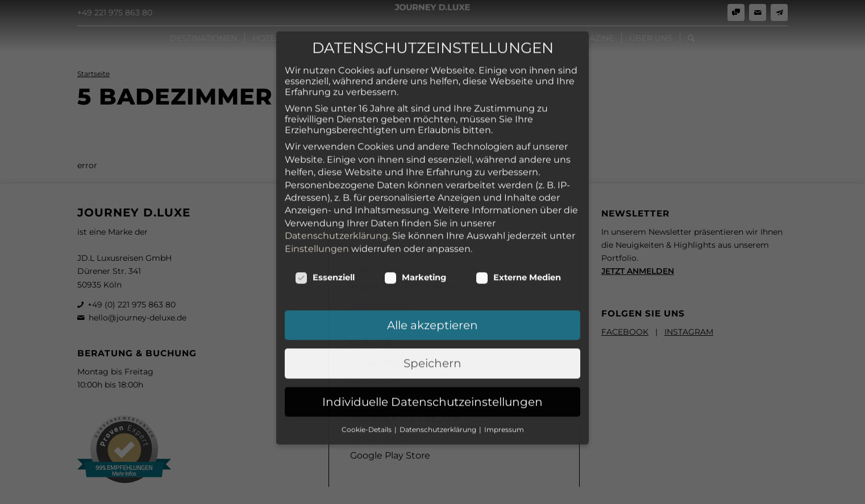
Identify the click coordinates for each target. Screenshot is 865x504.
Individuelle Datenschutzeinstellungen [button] (432, 311)
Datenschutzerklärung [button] (439, 340)
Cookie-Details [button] (367, 340)
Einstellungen (317, 158)
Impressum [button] (504, 340)
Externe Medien (518, 188)
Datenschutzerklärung (336, 146)
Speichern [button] (432, 273)
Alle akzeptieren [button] (432, 235)
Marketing (415, 188)
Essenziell (325, 188)
